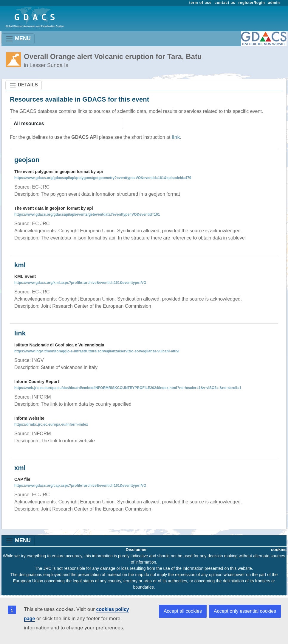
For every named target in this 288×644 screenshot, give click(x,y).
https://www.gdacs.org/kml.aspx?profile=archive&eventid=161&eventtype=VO (80, 283)
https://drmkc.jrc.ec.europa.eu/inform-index (51, 424)
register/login (251, 3)
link (176, 137)
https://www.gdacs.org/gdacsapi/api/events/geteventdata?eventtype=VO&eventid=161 (87, 214)
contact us (225, 3)
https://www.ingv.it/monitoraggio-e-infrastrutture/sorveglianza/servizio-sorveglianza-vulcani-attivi (97, 351)
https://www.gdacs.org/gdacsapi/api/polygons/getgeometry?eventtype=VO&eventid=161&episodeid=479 (103, 178)
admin (274, 3)
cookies (279, 550)
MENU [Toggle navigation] (18, 39)
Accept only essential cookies (245, 611)
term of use (200, 3)
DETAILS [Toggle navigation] (24, 85)
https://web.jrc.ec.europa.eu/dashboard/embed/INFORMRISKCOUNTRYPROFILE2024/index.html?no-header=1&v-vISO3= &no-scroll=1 (128, 388)
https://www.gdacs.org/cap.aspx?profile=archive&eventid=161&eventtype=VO (80, 486)
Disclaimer (136, 550)
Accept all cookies (183, 611)
